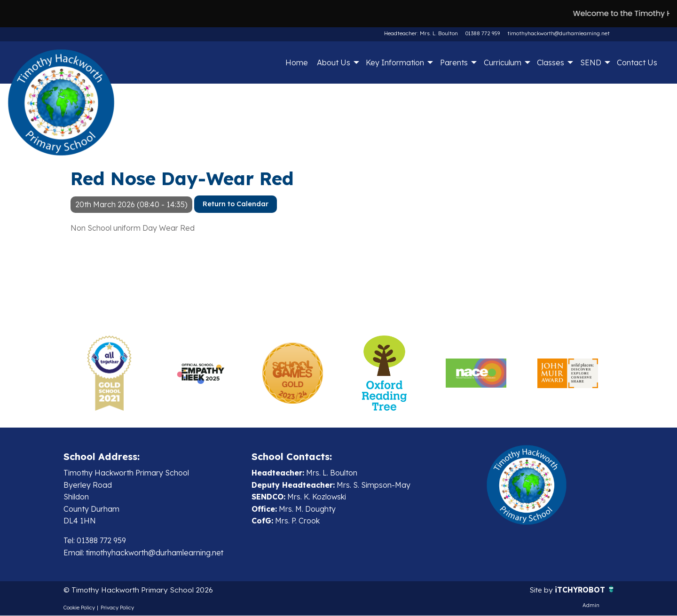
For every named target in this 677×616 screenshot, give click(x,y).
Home (297, 62)
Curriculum (503, 62)
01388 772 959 (483, 33)
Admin (591, 605)
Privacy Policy (117, 608)
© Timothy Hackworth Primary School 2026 (140, 590)
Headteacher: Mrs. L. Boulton (422, 33)
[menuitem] (296, 62)
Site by (541, 590)
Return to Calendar (236, 204)
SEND (591, 62)
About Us (334, 62)
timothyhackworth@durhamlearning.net (559, 33)
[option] (109, 373)
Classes (551, 62)
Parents (454, 62)
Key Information (395, 62)
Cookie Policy (79, 608)
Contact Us (637, 62)
